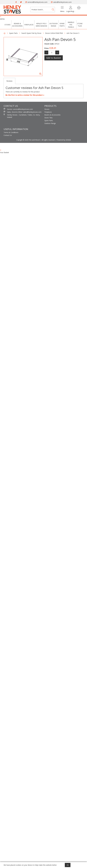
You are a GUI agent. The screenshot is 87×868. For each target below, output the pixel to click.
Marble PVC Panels (71, 25)
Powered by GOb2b (64, 140)
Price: (47, 48)
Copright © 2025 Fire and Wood (28, 140)
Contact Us (8, 135)
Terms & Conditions (11, 132)
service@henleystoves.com (36, 2)
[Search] (53, 10)
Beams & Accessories (17, 25)
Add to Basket (54, 58)
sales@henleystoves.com (61, 2)
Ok (68, 865)
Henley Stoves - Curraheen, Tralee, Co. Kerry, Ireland (22, 116)
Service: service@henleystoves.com (18, 109)
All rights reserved (48, 140)
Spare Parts (62, 25)
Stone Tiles (80, 25)
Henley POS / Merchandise (41, 25)
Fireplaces (29, 25)
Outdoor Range (53, 25)
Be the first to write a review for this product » (25, 95)
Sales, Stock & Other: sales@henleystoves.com (23, 112)
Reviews (9, 81)
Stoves (7, 25)
